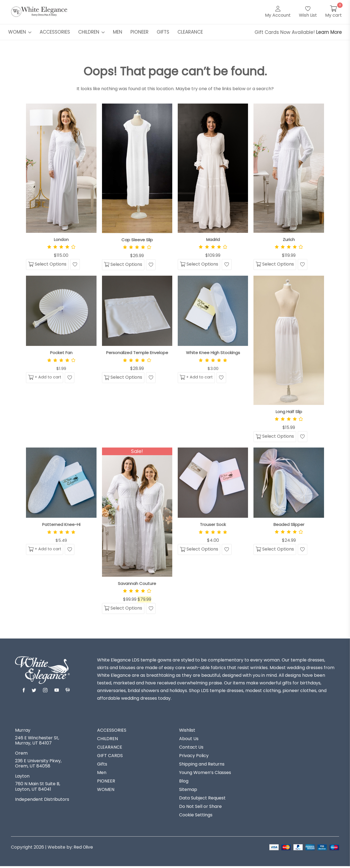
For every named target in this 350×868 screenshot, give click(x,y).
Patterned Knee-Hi (61, 526)
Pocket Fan (61, 353)
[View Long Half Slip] (289, 341)
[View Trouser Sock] (213, 484)
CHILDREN (91, 32)
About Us (189, 740)
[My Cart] (333, 12)
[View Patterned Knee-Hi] (61, 484)
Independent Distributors (42, 801)
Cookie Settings (196, 817)
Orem (21, 755)
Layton (22, 778)
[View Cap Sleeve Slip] (137, 168)
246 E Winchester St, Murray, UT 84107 (37, 742)
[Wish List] (308, 12)
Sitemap (188, 791)
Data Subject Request (202, 800)
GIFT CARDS (110, 757)
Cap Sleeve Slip (137, 240)
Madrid (213, 239)
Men (102, 774)
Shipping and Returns (202, 766)
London (61, 239)
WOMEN (20, 32)
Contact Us (191, 749)
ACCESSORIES (55, 32)
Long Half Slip (289, 412)
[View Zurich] (289, 168)
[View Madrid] (213, 168)
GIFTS (163, 32)
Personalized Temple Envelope (137, 353)
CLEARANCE (190, 32)
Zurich (289, 239)
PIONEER (139, 32)
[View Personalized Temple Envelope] (137, 311)
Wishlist (187, 732)
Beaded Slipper (289, 526)
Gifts (102, 766)
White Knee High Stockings (213, 353)
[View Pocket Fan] (61, 311)
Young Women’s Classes (205, 774)
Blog (184, 783)
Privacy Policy (194, 757)
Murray (23, 732)
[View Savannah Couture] (137, 513)
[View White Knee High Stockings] (213, 311)
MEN (118, 32)
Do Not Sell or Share (200, 808)
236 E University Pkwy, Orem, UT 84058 (38, 765)
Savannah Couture (137, 585)
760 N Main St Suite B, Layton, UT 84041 (38, 788)
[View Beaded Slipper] (289, 484)
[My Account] (278, 12)
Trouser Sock (213, 526)
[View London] (61, 168)
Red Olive (84, 849)
